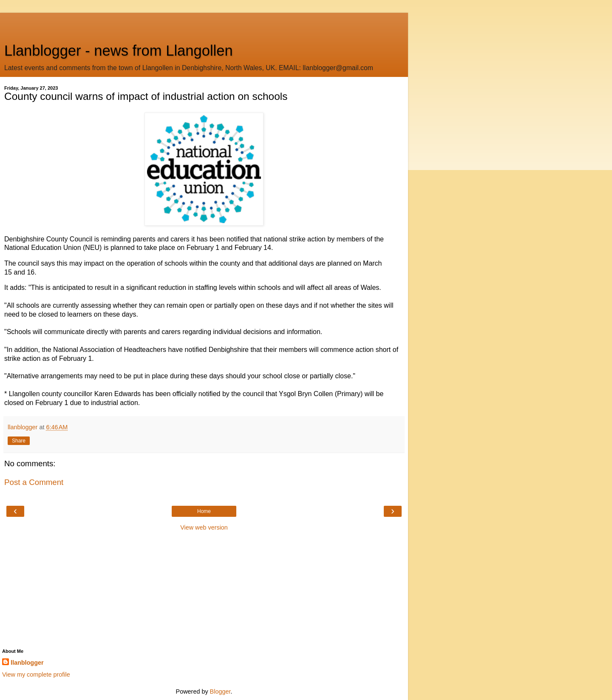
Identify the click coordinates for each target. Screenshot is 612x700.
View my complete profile (36, 674)
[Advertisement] (204, 23)
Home (204, 511)
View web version (204, 527)
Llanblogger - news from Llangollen (119, 51)
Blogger (220, 691)
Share (19, 441)
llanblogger (27, 663)
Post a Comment (34, 482)
